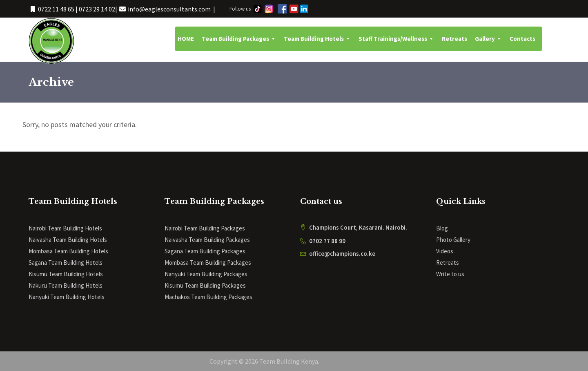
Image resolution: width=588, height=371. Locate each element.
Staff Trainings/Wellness (396, 39)
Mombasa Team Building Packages (208, 263)
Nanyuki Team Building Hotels (67, 297)
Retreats (454, 39)
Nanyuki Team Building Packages (206, 274)
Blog (442, 228)
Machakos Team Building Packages (208, 297)
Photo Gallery (453, 240)
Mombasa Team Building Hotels (68, 251)
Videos (445, 251)
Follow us (240, 9)
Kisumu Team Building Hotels (66, 274)
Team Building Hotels (317, 39)
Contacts (522, 39)
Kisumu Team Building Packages (205, 285)
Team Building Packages (239, 39)
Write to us (450, 274)
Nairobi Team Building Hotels (65, 228)
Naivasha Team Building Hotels (68, 240)
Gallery (488, 39)
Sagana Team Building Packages (205, 251)
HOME (186, 39)
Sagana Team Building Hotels (66, 263)
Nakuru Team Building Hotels (66, 285)
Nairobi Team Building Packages (205, 228)
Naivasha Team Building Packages (207, 240)
